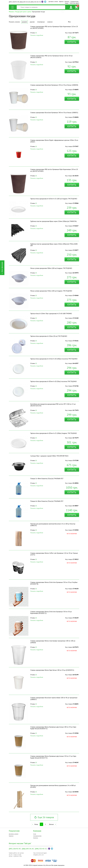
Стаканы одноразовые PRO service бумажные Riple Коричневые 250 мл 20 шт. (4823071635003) (54, 170)
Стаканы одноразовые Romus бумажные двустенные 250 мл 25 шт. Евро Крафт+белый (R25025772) (53, 757)
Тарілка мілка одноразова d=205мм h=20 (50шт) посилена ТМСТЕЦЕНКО (53, 381)
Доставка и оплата (53, 2)
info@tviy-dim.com (38, 855)
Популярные (41, 22)
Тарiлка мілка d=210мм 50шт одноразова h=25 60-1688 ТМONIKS (51, 314)
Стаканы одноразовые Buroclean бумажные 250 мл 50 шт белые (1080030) (54, 85)
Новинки (50, 22)
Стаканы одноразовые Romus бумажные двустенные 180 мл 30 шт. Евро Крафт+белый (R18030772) (53, 728)
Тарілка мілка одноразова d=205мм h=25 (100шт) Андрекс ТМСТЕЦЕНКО (54, 433)
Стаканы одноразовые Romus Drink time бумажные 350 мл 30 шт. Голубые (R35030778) (54, 583)
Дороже (32, 22)
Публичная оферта (74, 3)
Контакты (67, 2)
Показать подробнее (37, 35)
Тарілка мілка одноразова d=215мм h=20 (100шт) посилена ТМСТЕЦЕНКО (54, 359)
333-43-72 (36, 2)
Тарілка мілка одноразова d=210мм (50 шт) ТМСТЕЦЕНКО (49, 336)
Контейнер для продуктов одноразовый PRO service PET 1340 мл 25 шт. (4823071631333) (53, 405)
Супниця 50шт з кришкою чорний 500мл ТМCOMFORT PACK (49, 456)
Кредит (67, 3)
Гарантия (61, 2)
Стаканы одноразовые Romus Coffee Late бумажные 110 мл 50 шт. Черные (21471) (54, 554)
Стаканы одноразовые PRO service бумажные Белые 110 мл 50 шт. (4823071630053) (51, 57)
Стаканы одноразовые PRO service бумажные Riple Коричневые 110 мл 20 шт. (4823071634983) (54, 27)
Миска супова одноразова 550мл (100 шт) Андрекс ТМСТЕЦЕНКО (51, 291)
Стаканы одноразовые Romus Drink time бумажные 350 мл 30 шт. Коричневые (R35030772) (51, 612)
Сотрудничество (74, 2)
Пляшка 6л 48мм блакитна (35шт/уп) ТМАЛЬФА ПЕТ (47, 501)
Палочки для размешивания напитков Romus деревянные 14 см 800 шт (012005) (53, 786)
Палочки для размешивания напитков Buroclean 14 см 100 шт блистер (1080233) (53, 525)
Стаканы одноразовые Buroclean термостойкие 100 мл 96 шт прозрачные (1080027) (54, 698)
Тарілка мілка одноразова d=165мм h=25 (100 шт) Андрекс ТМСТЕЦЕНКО (54, 199)
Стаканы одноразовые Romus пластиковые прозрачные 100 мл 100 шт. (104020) (53, 642)
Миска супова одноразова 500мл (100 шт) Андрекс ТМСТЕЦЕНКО (51, 268)
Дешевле (25, 22)
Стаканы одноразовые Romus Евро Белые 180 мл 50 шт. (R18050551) (52, 670)
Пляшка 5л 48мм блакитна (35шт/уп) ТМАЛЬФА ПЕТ (47, 479)
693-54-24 (25, 2)
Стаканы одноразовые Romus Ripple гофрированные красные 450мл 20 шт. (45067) (54, 141)
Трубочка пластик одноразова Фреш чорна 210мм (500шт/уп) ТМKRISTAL (54, 221)
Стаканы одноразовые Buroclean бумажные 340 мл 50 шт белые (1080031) (54, 113)
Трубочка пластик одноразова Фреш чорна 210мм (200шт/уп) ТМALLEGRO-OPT (54, 245)
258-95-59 (14, 2)
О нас (35, 834)
